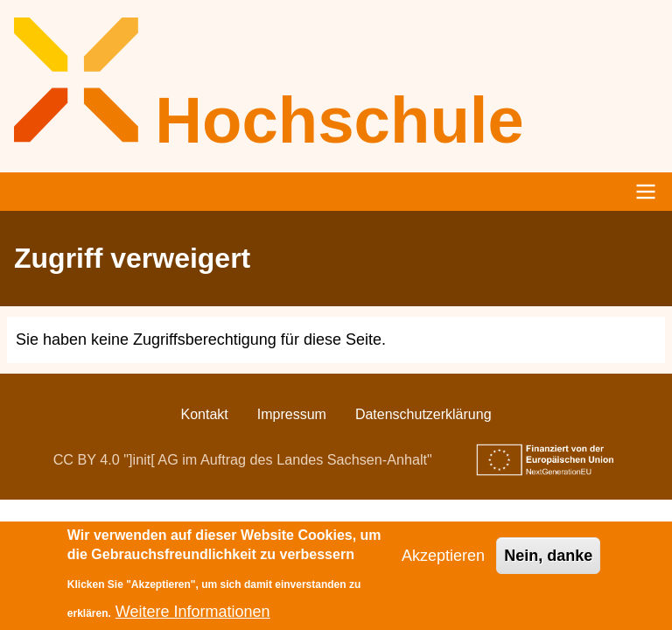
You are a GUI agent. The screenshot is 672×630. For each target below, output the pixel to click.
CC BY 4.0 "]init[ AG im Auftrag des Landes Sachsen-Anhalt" (243, 459)
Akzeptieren (443, 563)
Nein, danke (548, 563)
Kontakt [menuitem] (204, 414)
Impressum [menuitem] (292, 414)
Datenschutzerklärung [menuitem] (423, 414)
